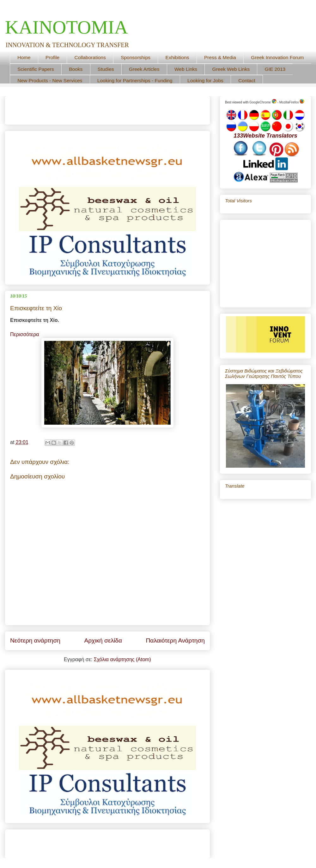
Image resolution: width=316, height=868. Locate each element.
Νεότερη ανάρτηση (35, 640)
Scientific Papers (36, 69)
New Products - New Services (50, 80)
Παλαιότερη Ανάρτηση (175, 640)
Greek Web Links (231, 69)
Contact (247, 80)
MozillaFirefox (292, 102)
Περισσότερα (25, 334)
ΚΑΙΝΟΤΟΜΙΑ (67, 27)
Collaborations (90, 57)
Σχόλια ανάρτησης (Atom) (122, 659)
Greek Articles (144, 69)
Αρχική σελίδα (103, 640)
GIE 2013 (275, 69)
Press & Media (220, 57)
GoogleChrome (263, 102)
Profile (52, 57)
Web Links (186, 69)
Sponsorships (136, 57)
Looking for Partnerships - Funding (135, 80)
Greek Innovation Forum (277, 57)
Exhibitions (177, 57)
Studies (106, 69)
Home (24, 57)
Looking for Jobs (205, 80)
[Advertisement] (84, 108)
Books (76, 69)
